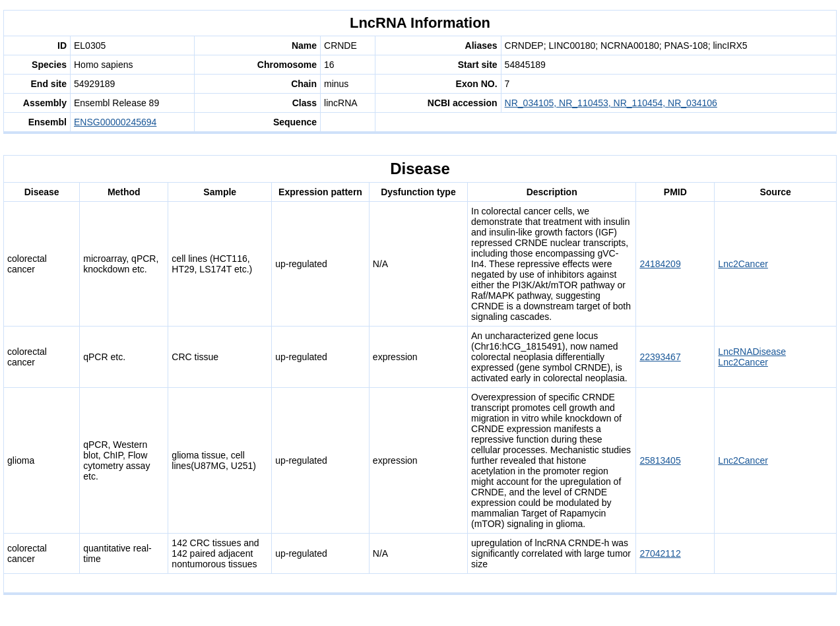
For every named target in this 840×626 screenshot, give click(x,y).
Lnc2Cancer (743, 264)
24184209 (660, 264)
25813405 (660, 460)
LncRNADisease (752, 352)
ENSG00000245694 (115, 122)
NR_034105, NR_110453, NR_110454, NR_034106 (611, 103)
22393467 (660, 357)
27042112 (660, 553)
